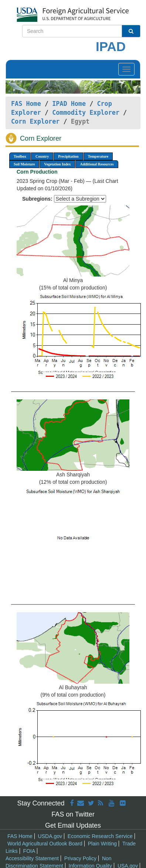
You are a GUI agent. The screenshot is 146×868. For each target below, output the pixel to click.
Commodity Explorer (86, 113)
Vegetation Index (57, 164)
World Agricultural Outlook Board (45, 844)
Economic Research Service (100, 836)
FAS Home (26, 104)
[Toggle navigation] (126, 69)
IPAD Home (69, 104)
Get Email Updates (73, 825)
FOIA (29, 851)
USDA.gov (50, 836)
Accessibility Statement (32, 858)
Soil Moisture (24, 164)
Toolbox (20, 156)
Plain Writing (102, 844)
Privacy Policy (80, 858)
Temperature (98, 156)
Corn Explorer (35, 121)
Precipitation (68, 156)
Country (42, 156)
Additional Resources (97, 164)
